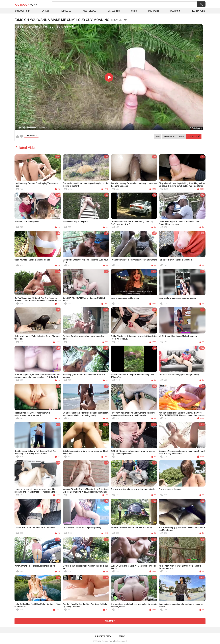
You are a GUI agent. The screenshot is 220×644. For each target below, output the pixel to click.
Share (181, 136)
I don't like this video (21, 136)
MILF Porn (154, 11)
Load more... (110, 621)
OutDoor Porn (107, 641)
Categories (114, 11)
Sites (134, 11)
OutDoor (26, 4)
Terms (122, 636)
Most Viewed (89, 11)
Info (158, 136)
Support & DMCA (103, 636)
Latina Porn (199, 11)
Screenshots (169, 136)
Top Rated (66, 11)
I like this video (18, 136)
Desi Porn (175, 11)
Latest (46, 11)
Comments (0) (194, 136)
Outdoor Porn (23, 11)
